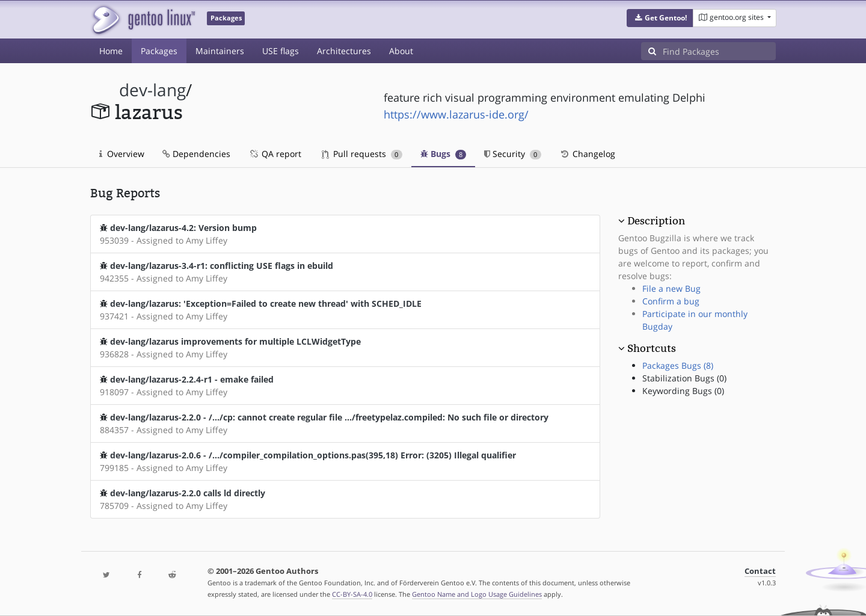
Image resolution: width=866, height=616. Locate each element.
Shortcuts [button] (652, 348)
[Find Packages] (719, 51)
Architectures (344, 51)
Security (513, 154)
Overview (122, 154)
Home (111, 51)
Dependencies (196, 154)
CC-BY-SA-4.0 (352, 594)
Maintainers (220, 51)
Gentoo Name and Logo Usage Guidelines (477, 594)
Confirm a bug (671, 301)
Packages (159, 51)
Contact (760, 571)
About (401, 51)
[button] (660, 18)
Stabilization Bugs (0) (684, 378)
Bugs (444, 154)
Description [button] (656, 221)
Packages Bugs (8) (678, 365)
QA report (275, 154)
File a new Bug (671, 288)
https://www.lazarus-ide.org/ (456, 114)
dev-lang (152, 90)
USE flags (281, 51)
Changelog (587, 154)
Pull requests (362, 154)
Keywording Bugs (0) (683, 391)
